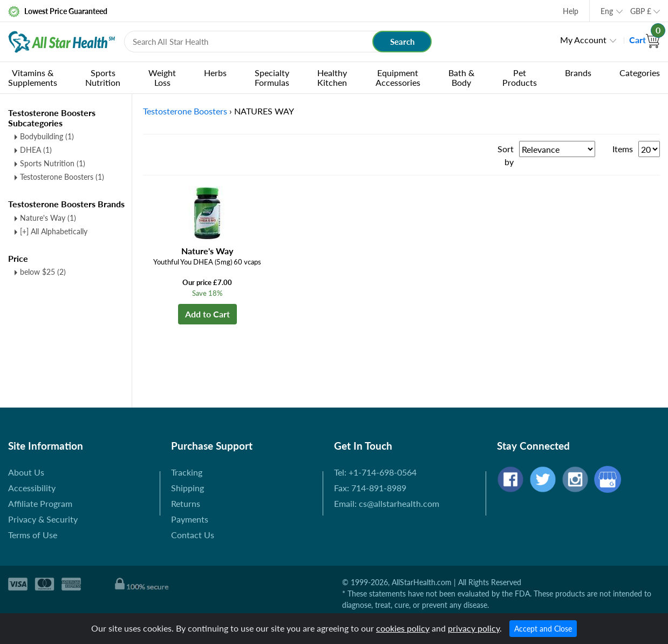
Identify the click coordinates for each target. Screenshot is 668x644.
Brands (578, 73)
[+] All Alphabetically (54, 231)
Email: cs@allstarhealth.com (387, 503)
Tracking (187, 472)
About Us (26, 472)
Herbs (215, 73)
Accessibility (32, 488)
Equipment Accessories (398, 77)
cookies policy (403, 628)
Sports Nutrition (103, 77)
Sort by (506, 155)
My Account (583, 40)
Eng (607, 11)
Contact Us (193, 535)
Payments (190, 519)
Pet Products (520, 77)
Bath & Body (461, 77)
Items (623, 149)
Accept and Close (543, 629)
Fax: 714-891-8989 (370, 488)
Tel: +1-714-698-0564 (375, 472)
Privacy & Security (43, 519)
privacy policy (474, 628)
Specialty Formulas (272, 77)
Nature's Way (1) (48, 218)
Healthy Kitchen (332, 77)
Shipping (188, 488)
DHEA (36, 150)
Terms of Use (33, 535)
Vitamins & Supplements (33, 77)
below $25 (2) (43, 272)
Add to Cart (207, 314)
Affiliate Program (40, 503)
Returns (186, 503)
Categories (640, 73)
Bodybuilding (47, 136)
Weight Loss (162, 77)
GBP (641, 11)
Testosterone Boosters (62, 177)
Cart (645, 40)
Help (571, 11)
